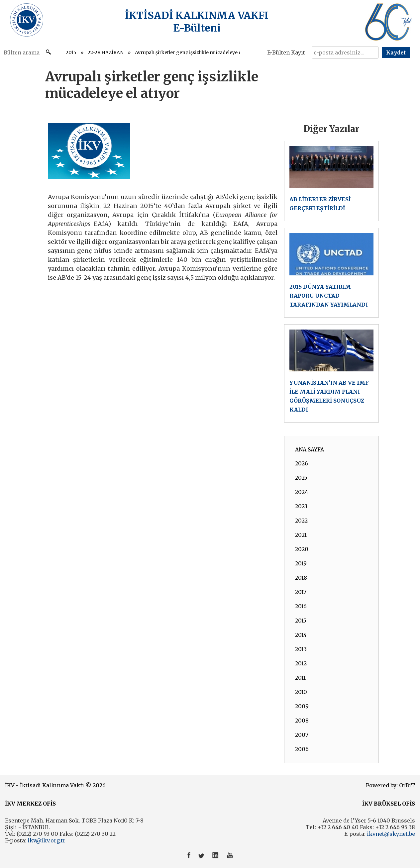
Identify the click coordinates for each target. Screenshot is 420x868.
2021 (301, 535)
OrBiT (407, 785)
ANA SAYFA (310, 449)
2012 (301, 663)
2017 (301, 592)
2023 (301, 506)
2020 (302, 549)
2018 (301, 578)
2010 (301, 692)
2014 (301, 635)
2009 (302, 706)
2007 (302, 735)
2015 (71, 52)
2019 (301, 563)
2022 (301, 521)
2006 (302, 749)
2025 (301, 478)
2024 (302, 492)
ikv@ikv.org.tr (46, 840)
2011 (300, 678)
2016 (301, 606)
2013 (301, 649)
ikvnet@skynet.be (391, 834)
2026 (302, 463)
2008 (302, 721)
